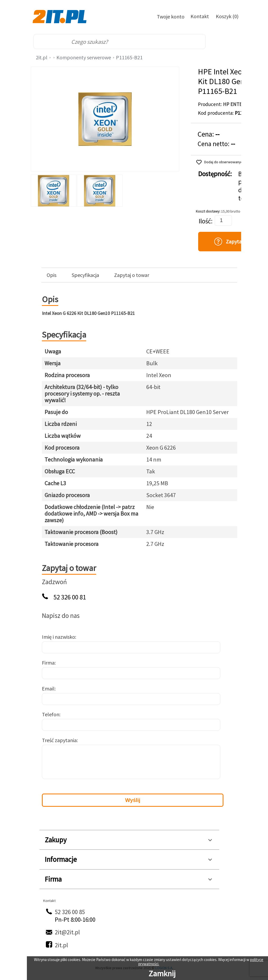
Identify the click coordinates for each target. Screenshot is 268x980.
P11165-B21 (129, 57)
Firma (48, 663)
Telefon (51, 714)
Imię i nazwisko (59, 637)
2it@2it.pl (67, 932)
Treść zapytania (59, 740)
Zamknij (162, 973)
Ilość (205, 221)
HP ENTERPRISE (240, 104)
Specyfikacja (85, 275)
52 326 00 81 (70, 597)
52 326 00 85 (70, 912)
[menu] (227, 42)
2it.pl (42, 57)
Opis (52, 275)
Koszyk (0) (227, 16)
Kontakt (200, 16)
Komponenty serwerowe (84, 57)
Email (48, 688)
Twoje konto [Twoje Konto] (171, 16)
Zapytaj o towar (132, 275)
